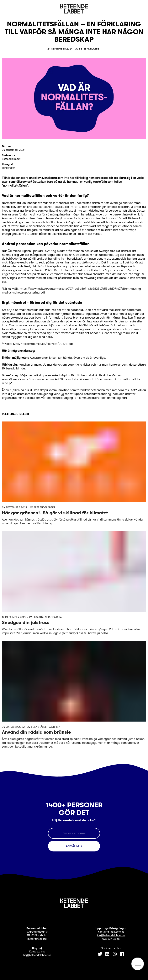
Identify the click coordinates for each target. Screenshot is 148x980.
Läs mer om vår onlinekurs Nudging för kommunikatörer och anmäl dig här (75, 398)
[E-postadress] (74, 833)
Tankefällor (8, 168)
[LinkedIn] (107, 955)
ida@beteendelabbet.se (111, 935)
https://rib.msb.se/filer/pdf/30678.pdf (47, 344)
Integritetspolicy (37, 939)
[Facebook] (122, 955)
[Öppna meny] (138, 964)
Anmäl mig (74, 846)
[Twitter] (100, 955)
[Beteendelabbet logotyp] (74, 13)
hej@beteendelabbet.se (37, 955)
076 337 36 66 (111, 939)
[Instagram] (115, 955)
